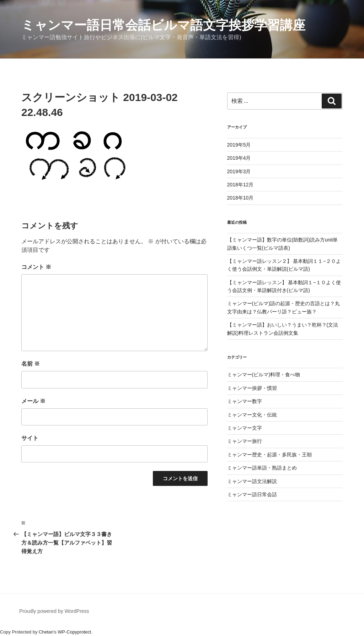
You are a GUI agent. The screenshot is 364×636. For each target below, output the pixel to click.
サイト (30, 438)
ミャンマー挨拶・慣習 (252, 388)
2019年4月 (239, 158)
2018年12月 (240, 185)
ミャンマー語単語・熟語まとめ (262, 468)
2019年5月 (239, 145)
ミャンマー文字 (245, 428)
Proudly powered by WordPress (54, 611)
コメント (36, 267)
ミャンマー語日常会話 (252, 494)
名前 (31, 364)
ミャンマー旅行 (245, 441)
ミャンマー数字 (245, 401)
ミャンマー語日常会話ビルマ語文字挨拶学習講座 (163, 25)
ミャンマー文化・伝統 (252, 415)
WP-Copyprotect (75, 632)
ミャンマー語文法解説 (252, 481)
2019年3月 (239, 171)
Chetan (46, 632)
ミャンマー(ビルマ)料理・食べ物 (264, 375)
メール (33, 401)
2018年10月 (240, 198)
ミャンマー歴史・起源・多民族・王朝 (269, 455)
